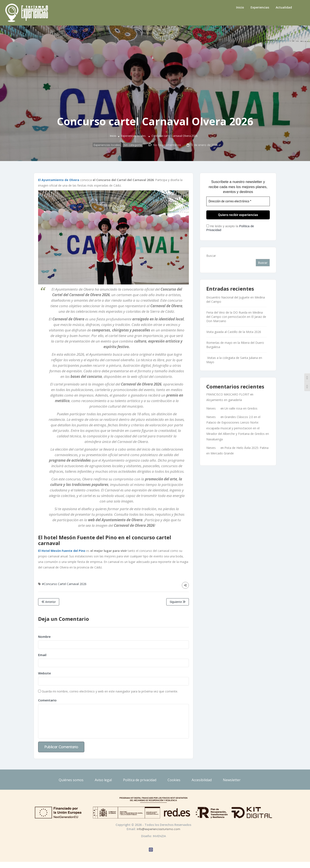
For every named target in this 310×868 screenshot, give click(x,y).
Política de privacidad (140, 780)
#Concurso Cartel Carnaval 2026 (64, 584)
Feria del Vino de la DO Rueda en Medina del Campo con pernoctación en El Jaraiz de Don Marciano (236, 317)
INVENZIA (159, 836)
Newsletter (232, 780)
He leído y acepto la (230, 228)
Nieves (211, 408)
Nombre (44, 637)
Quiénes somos (71, 780)
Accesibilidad (202, 780)
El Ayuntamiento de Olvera (59, 180)
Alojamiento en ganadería (224, 400)
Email (42, 655)
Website (44, 673)
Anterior (49, 602)
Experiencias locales (133, 136)
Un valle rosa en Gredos (241, 408)
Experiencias (260, 7)
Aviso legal (103, 780)
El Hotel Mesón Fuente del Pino (62, 551)
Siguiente (178, 602)
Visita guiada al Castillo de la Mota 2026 (234, 332)
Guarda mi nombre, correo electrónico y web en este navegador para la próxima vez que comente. (110, 691)
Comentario (47, 700)
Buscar (211, 256)
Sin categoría (133, 145)
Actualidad (284, 7)
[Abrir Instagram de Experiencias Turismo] (151, 850)
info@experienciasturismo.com (158, 829)
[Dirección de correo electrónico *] (238, 201)
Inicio (240, 7)
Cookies (174, 780)
